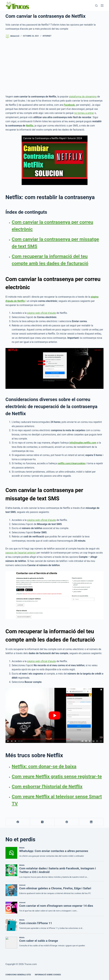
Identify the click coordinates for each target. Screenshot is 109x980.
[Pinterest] (67, 822)
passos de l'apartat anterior (21, 553)
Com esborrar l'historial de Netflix (47, 786)
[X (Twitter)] (42, 822)
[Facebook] (18, 822)
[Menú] (102, 5)
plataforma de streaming (83, 97)
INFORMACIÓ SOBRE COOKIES (48, 975)
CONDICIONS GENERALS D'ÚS (18, 975)
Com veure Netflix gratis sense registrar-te (57, 776)
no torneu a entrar (84, 113)
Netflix (30, 126)
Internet (47, 36)
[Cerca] (96, 6)
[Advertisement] (54, 66)
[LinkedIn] (91, 822)
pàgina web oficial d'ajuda (41, 313)
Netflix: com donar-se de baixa (44, 766)
